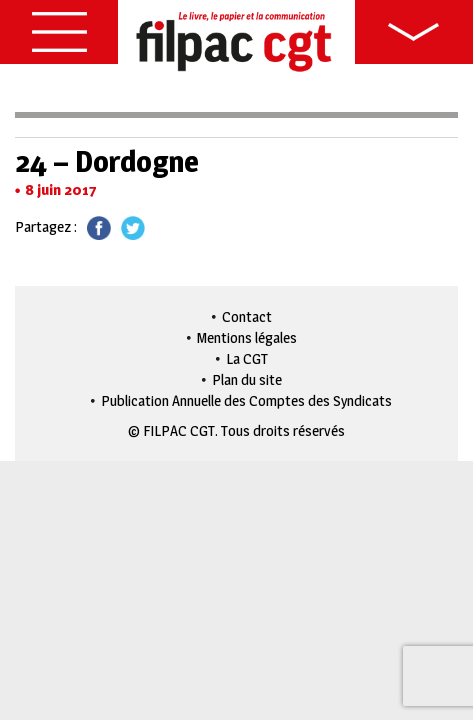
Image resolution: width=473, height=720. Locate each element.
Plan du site (247, 379)
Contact (247, 316)
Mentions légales (247, 337)
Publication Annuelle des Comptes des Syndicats (246, 400)
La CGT (247, 358)
